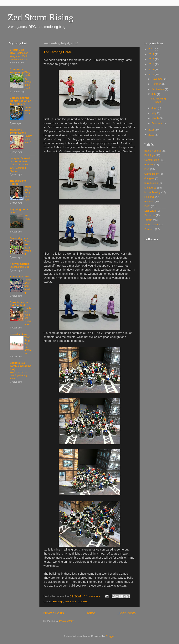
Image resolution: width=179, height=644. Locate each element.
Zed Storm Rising (41, 17)
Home (90, 613)
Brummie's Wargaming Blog (20, 71)
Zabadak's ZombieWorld (18, 131)
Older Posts (126, 613)
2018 (152, 49)
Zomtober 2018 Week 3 (28, 248)
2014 (152, 64)
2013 (152, 69)
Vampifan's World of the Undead (20, 160)
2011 (152, 130)
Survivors (150, 215)
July (154, 94)
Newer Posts (54, 613)
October (156, 84)
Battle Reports (153, 151)
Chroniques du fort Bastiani (19, 304)
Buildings (58, 601)
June (155, 108)
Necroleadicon (19, 334)
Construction (152, 160)
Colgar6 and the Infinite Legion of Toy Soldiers (20, 101)
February (157, 123)
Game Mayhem (19, 238)
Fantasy (149, 165)
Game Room (152, 174)
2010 (152, 135)
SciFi (147, 206)
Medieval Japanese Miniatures (28, 316)
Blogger (110, 636)
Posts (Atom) (67, 621)
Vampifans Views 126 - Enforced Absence (19, 168)
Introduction (151, 183)
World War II (151, 224)
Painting (149, 197)
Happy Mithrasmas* (28, 139)
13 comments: (93, 596)
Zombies (83, 601)
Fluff (147, 169)
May (154, 113)
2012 (152, 75)
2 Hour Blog (17, 50)
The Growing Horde (58, 52)
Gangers (149, 178)
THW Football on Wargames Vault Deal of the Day (19, 56)
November (158, 79)
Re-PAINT (28, 217)
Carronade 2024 (28, 110)
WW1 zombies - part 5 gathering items (18, 375)
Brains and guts (19, 277)
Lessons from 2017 (20, 267)
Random (149, 202)
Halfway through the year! (28, 82)
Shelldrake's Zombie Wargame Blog (20, 366)
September (158, 89)
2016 (152, 59)
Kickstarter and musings (28, 286)
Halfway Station (19, 264)
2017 (152, 54)
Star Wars (150, 211)
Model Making (152, 192)
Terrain (148, 220)
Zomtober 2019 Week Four (28, 193)
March (155, 118)
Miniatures (71, 601)
